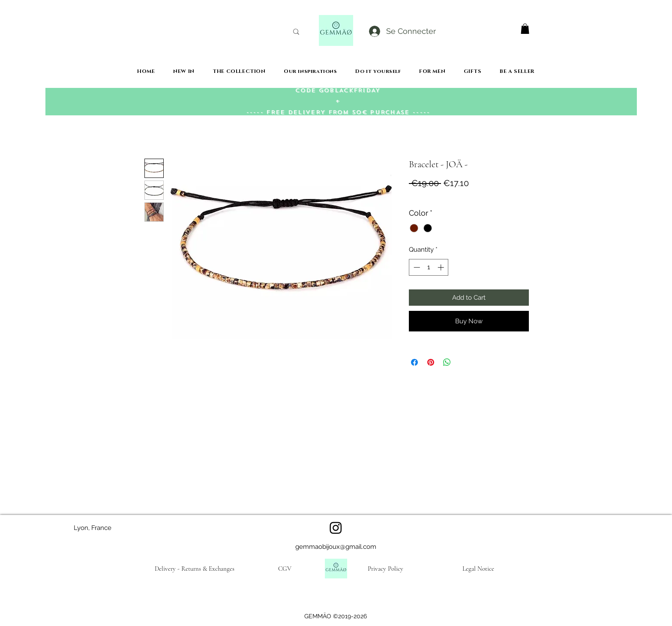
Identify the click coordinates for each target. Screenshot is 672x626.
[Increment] (442, 267)
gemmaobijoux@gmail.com (336, 547)
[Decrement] (416, 267)
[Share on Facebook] (414, 362)
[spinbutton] (429, 267)
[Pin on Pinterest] (431, 362)
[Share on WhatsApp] (447, 362)
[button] (525, 29)
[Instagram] (336, 528)
